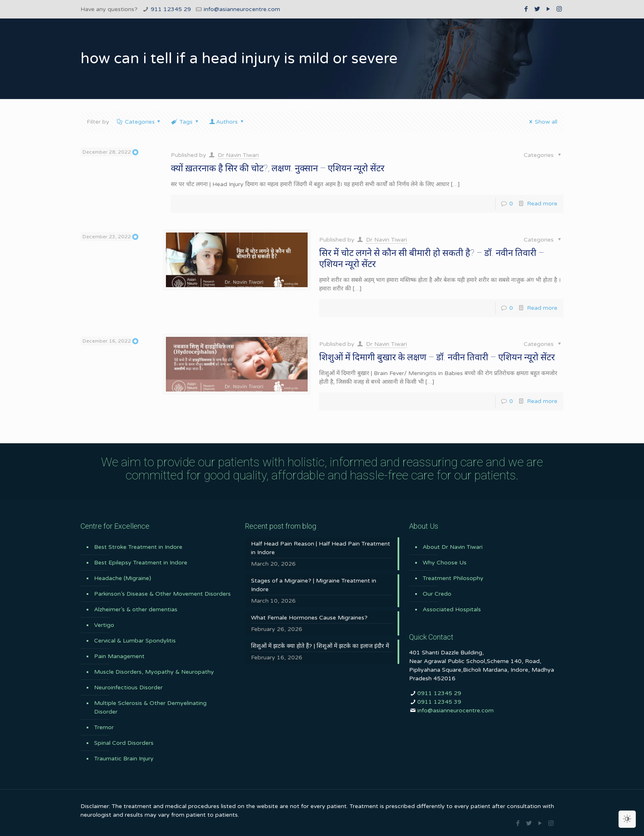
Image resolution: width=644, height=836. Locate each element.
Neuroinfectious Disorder (128, 687)
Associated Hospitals (452, 609)
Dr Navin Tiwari (238, 155)
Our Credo (437, 594)
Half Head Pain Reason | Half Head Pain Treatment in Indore (321, 548)
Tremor (104, 727)
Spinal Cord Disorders (124, 743)
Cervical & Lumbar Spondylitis (135, 641)
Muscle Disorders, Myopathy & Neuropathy (154, 672)
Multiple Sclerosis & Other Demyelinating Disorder (150, 707)
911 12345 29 (171, 9)
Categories (139, 122)
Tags (185, 122)
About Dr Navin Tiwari (453, 547)
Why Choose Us (445, 563)
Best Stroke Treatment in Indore (138, 547)
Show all (542, 122)
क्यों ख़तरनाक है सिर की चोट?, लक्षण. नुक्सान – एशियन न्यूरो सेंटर (278, 168)
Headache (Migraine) (123, 578)
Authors (227, 122)
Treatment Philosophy (453, 578)
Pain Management (119, 656)
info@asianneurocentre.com (242, 9)
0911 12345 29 (439, 693)
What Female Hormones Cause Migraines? (309, 618)
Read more (542, 204)
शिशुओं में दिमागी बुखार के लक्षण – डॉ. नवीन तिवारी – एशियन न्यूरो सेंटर (437, 357)
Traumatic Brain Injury (124, 759)
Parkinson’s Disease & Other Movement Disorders (162, 594)
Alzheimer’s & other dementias (136, 609)
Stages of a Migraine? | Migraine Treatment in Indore (314, 585)
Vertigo (104, 625)
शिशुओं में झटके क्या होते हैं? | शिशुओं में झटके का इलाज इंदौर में (320, 646)
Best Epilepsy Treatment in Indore (141, 563)
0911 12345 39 (439, 702)
